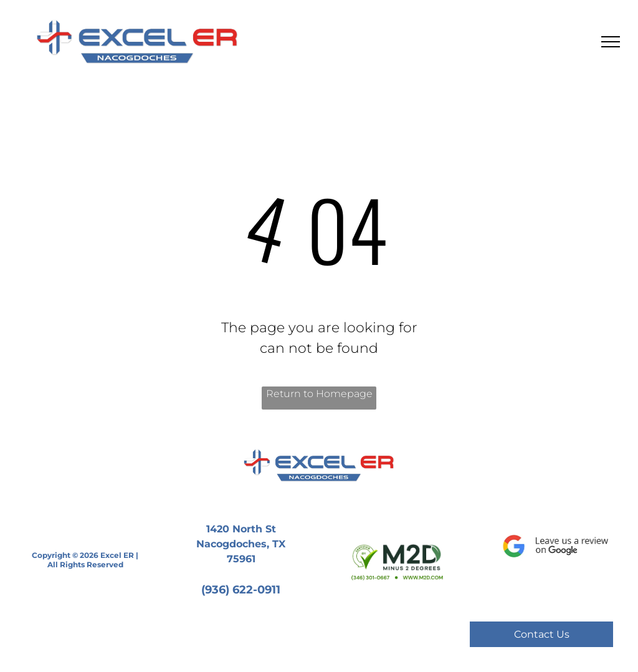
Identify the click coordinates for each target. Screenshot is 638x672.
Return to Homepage (319, 394)
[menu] (611, 42)
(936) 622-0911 (241, 590)
